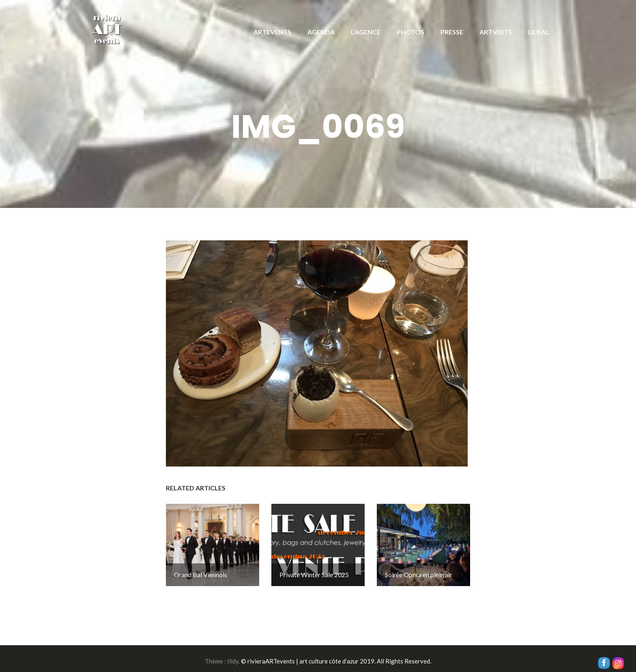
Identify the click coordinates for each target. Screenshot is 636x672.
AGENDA (321, 32)
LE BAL (539, 32)
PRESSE (452, 32)
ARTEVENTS (272, 32)
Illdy (233, 656)
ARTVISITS (496, 32)
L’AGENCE (366, 32)
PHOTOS (410, 32)
